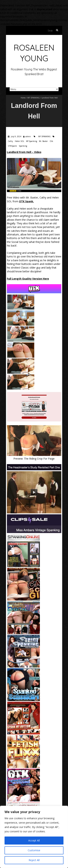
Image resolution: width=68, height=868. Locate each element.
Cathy (10, 141)
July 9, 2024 (16, 136)
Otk (51, 141)
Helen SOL (19, 141)
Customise (34, 850)
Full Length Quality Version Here (28, 279)
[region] (34, 837)
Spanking (23, 146)
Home (23, 98)
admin (28, 136)
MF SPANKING (34, 98)
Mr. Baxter (43, 141)
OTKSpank (12, 146)
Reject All (34, 860)
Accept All (34, 840)
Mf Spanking (32, 141)
